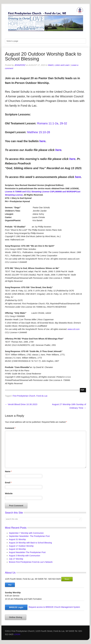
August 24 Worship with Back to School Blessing (30, 543)
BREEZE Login (16, 607)
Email (8, 483)
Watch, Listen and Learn (59, 65)
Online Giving (16, 617)
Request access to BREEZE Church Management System (54, 607)
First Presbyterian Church (24, 396)
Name (8, 471)
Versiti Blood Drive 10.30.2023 (21, 404)
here (43, 141)
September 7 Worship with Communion (26, 533)
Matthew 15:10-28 (39, 132)
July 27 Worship (16, 559)
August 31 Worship (17, 539)
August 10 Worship (17, 549)
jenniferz (20, 65)
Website (9, 493)
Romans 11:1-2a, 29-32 (52, 123)
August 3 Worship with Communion (25, 556)
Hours (67, 579)
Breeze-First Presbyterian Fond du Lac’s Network (31, 562)
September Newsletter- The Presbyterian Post (29, 536)
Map (10, 585)
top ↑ (83, 390)
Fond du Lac (42, 396)
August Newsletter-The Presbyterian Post (27, 552)
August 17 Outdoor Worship (21, 546)
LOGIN (17, 634)
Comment (10, 428)
